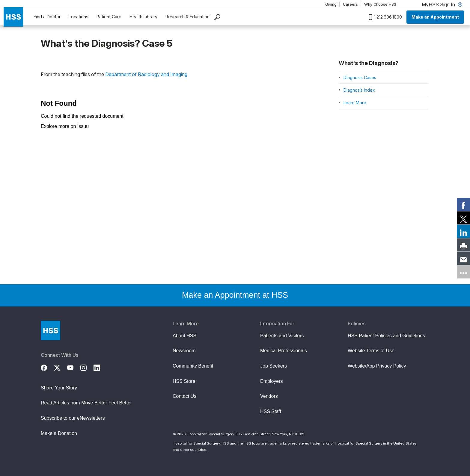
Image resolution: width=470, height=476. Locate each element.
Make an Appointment (435, 17)
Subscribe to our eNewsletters (73, 418)
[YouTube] (74, 367)
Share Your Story (59, 388)
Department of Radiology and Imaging (146, 74)
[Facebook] (47, 367)
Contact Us (184, 396)
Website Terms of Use (371, 351)
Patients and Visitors (282, 336)
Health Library (143, 17)
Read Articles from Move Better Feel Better (86, 403)
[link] (463, 204)
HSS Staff (271, 411)
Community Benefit (193, 366)
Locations (79, 17)
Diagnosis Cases (360, 77)
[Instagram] (87, 367)
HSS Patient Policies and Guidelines (386, 336)
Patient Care (109, 17)
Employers (272, 381)
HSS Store (184, 381)
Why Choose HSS (380, 4)
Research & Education (187, 17)
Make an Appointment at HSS (235, 295)
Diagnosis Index (359, 90)
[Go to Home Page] (51, 331)
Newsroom (184, 351)
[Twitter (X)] (61, 367)
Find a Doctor (47, 17)
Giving (331, 4)
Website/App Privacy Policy (377, 366)
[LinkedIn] (100, 367)
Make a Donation (59, 433)
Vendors (269, 396)
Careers (350, 4)
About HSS (184, 336)
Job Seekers (274, 366)
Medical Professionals (284, 351)
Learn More (355, 103)
